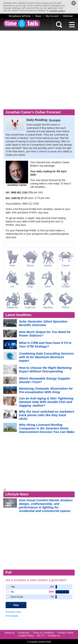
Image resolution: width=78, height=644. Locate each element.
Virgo (30, 286)
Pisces (66, 307)
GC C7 (41, 636)
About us (10, 633)
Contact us (54, 636)
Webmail (68, 16)
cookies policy (57, 11)
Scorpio (66, 286)
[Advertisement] (39, 70)
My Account (52, 16)
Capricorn (30, 307)
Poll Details (12, 616)
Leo (12, 286)
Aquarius (48, 307)
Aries (12, 266)
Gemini (48, 266)
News (38, 16)
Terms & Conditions (43, 633)
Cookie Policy (26, 636)
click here (43, 213)
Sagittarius (12, 307)
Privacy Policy (66, 633)
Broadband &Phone (20, 16)
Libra (48, 286)
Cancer (66, 266)
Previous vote (13, 612)
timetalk (22, 23)
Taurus (30, 266)
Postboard (24, 633)
